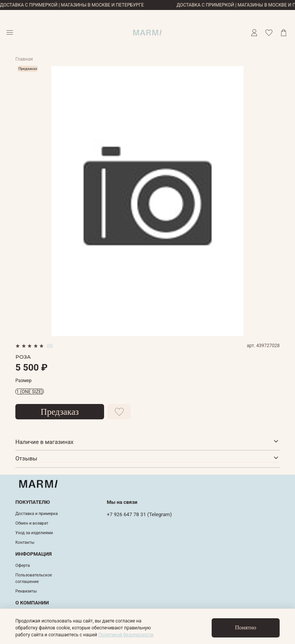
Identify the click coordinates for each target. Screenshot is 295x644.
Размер (23, 381)
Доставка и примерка (36, 514)
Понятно (246, 627)
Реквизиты (26, 591)
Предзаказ (60, 412)
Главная (24, 59)
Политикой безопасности (126, 635)
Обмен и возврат (32, 523)
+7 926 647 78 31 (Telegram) (139, 514)
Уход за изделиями (34, 533)
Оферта (23, 565)
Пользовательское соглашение (34, 578)
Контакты (25, 542)
